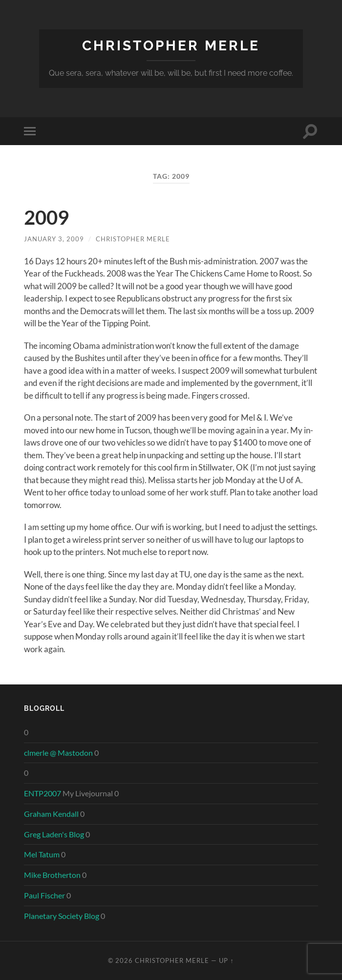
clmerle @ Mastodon (58, 753)
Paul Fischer (44, 895)
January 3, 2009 (54, 239)
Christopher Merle (171, 46)
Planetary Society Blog (62, 916)
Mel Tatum (42, 854)
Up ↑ (226, 960)
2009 (46, 217)
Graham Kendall (51, 814)
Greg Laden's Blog (54, 834)
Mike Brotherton (52, 875)
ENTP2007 (43, 793)
